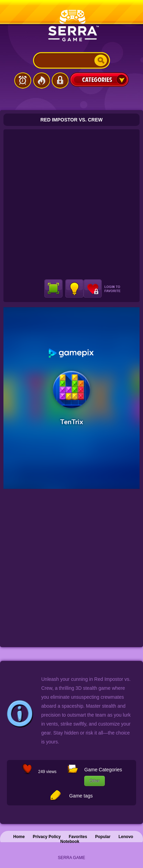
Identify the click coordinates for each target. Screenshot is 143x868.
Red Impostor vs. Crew (72, 120)
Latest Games (23, 81)
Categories (99, 79)
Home (19, 837)
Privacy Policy (47, 837)
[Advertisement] (71, 204)
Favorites (78, 837)
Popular (103, 837)
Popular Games (41, 81)
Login (60, 81)
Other (95, 781)
